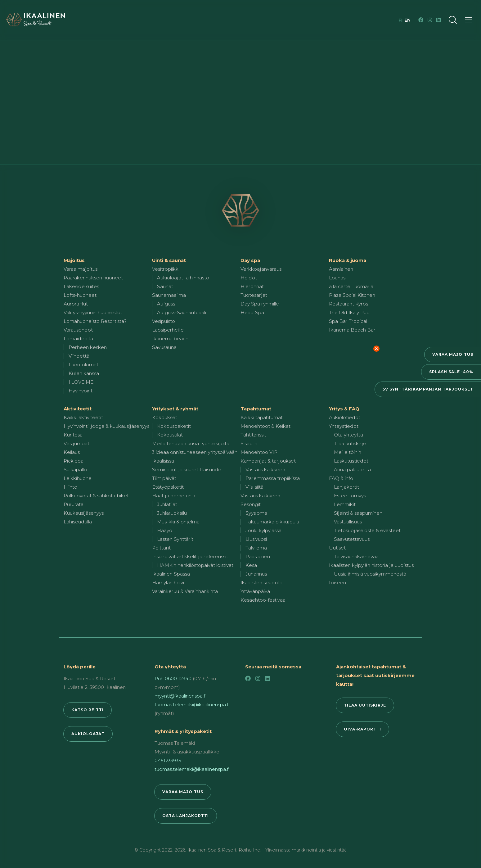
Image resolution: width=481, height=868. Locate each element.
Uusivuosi (256, 539)
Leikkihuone (78, 478)
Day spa (250, 260)
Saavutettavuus (352, 539)
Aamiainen (341, 269)
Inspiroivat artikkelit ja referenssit (190, 556)
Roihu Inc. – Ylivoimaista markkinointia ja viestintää (293, 850)
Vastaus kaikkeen (265, 470)
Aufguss (166, 304)
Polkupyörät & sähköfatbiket (96, 496)
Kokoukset (165, 417)
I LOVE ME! (81, 382)
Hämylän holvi (168, 583)
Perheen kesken (88, 347)
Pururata (74, 504)
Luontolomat (83, 365)
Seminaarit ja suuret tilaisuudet (188, 470)
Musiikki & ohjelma (178, 522)
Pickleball (74, 461)
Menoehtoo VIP (259, 452)
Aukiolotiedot (345, 417)
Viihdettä (79, 356)
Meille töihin (348, 452)
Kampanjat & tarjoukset (268, 461)
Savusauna (164, 347)
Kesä (251, 565)
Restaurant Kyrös (348, 304)
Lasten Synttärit (175, 539)
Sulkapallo (75, 470)
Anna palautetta (352, 470)
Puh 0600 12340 (173, 678)
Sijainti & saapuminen (358, 513)
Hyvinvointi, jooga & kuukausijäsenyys (106, 426)
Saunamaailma (169, 295)
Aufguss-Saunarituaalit (182, 312)
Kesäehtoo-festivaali (264, 600)
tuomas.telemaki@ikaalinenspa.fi (192, 705)
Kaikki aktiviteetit (83, 417)
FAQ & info (341, 478)
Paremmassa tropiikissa (273, 478)
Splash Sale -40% (451, 372)
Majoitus (74, 260)
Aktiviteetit (78, 409)
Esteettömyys (350, 496)
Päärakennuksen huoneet (93, 278)
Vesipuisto (164, 321)
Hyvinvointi (81, 391)
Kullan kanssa (84, 373)
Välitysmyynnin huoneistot (93, 312)
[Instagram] (430, 20)
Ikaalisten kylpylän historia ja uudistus (371, 565)
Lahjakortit (346, 487)
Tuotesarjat (254, 295)
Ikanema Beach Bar (352, 330)
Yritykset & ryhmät (175, 409)
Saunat (165, 286)
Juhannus (256, 574)
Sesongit (251, 504)
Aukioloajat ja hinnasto (183, 278)
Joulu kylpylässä (263, 530)
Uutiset (337, 548)
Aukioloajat (88, 734)
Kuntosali (74, 435)
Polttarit (161, 548)
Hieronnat (252, 286)
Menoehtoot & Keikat (265, 426)
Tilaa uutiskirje (350, 443)
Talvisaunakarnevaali (357, 556)
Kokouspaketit (174, 426)
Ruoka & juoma (348, 260)
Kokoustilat (170, 435)
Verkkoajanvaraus (261, 269)
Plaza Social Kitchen (352, 295)
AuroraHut (76, 304)
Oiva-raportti (362, 729)
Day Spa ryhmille (260, 304)
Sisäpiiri (249, 443)
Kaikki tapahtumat (262, 417)
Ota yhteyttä (348, 435)
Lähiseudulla (78, 522)
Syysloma (256, 513)
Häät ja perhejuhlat (175, 496)
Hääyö (165, 530)
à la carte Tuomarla (351, 286)
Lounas (337, 278)
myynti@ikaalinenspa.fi (180, 696)
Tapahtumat (256, 409)
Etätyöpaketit (168, 487)
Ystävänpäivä (255, 591)
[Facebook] (421, 20)
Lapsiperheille (168, 330)
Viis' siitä (254, 487)
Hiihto (70, 487)
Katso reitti (88, 710)
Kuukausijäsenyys (84, 513)
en (407, 20)
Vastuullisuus (348, 522)
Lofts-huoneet (80, 295)
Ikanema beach (170, 339)
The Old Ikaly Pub (349, 312)
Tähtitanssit (253, 435)
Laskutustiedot (351, 461)
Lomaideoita (78, 339)
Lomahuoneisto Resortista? (95, 321)
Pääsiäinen (258, 556)
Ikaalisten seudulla (261, 583)
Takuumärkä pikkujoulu (272, 522)
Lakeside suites (81, 286)
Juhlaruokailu (172, 513)
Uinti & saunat (169, 260)
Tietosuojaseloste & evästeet (367, 530)
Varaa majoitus (453, 354)
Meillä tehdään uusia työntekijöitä (191, 443)
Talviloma (256, 548)
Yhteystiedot (344, 426)
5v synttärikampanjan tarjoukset (428, 389)
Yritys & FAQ (344, 409)
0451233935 (168, 760)
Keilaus (72, 452)
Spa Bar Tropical (348, 321)
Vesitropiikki (166, 269)
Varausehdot (78, 330)
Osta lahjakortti (186, 816)
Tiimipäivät (164, 478)
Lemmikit (345, 504)
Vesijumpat (76, 443)
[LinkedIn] (438, 20)
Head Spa (252, 312)
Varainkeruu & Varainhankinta (185, 591)
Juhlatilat (167, 504)
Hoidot (249, 278)
